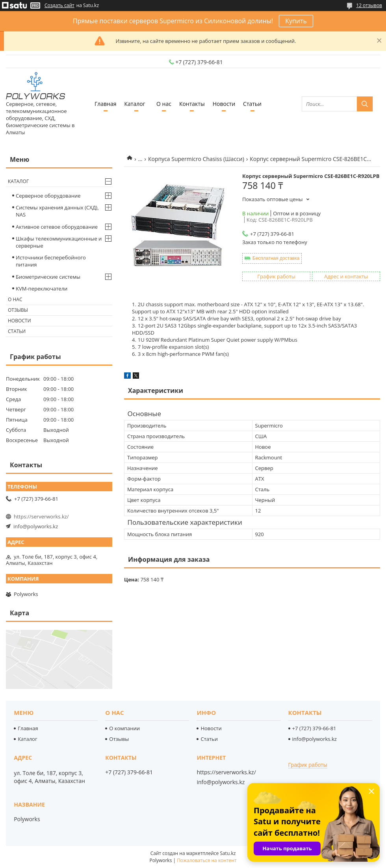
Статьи (252, 104)
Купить (296, 21)
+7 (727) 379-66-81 (314, 728)
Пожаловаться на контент (207, 860)
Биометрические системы (48, 277)
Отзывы (18, 310)
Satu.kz (228, 853)
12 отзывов (369, 5)
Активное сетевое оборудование (57, 227)
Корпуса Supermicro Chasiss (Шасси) (196, 159)
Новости (224, 104)
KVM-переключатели (42, 289)
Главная (106, 104)
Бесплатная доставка (276, 258)
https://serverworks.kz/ (41, 516)
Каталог (135, 104)
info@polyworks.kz (36, 526)
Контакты (192, 104)
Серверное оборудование (48, 196)
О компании (124, 728)
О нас (164, 104)
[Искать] (365, 104)
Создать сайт (59, 6)
